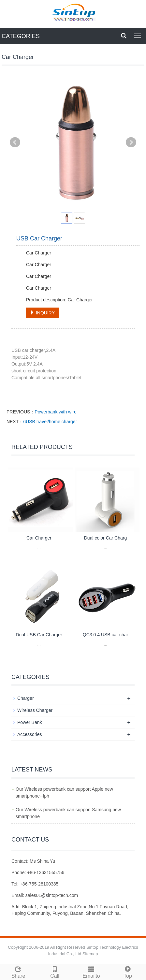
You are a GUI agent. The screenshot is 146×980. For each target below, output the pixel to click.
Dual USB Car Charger (39, 635)
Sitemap (90, 954)
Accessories (29, 734)
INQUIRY (42, 313)
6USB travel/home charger (50, 422)
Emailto (91, 971)
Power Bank (29, 722)
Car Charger (39, 538)
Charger (26, 698)
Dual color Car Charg (106, 538)
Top (128, 971)
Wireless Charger (35, 710)
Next (131, 142)
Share (18, 971)
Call (55, 971)
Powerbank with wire (55, 412)
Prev (15, 142)
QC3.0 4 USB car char (105, 635)
